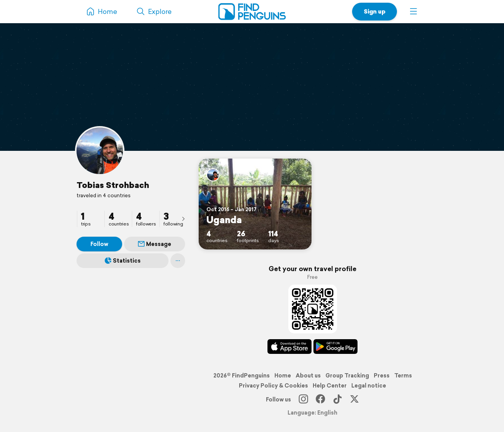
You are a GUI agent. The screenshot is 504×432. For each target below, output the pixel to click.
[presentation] (183, 219)
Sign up (375, 11)
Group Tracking (347, 376)
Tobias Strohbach (113, 185)
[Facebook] (320, 400)
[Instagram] (303, 400)
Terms (403, 376)
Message (155, 244)
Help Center (330, 386)
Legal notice (369, 386)
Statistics (123, 261)
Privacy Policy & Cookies (273, 386)
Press (382, 376)
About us (308, 376)
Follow (99, 244)
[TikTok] (337, 400)
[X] (354, 400)
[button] (414, 12)
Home (283, 376)
